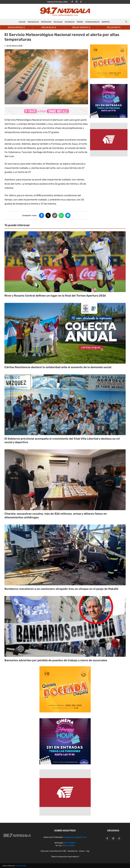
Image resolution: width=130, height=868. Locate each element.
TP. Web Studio (21, 866)
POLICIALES (58, 22)
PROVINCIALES (33, 22)
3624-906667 (70, 843)
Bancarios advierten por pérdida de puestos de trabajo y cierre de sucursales (56, 660)
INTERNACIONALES (92, 22)
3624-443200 (69, 846)
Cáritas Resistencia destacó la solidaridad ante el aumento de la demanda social (58, 367)
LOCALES (22, 22)
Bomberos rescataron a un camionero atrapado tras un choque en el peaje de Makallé (61, 589)
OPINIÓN (80, 22)
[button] (126, 22)
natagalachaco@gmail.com (75, 837)
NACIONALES (70, 22)
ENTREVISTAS (46, 22)
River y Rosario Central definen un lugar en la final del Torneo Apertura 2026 (55, 296)
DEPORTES (106, 22)
